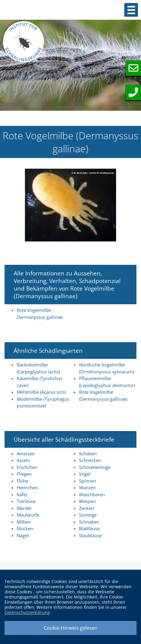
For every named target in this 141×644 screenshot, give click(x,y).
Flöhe (22, 481)
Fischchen (27, 467)
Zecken (86, 508)
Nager (23, 535)
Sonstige (88, 515)
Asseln (23, 460)
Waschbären (92, 494)
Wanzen (87, 487)
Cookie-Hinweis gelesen (71, 628)
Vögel (85, 474)
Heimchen (27, 487)
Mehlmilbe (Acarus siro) (41, 392)
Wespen (87, 501)
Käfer (22, 494)
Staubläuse (90, 535)
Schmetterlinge (95, 467)
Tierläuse (26, 501)
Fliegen (24, 474)
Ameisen (26, 453)
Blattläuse (89, 528)
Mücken (25, 528)
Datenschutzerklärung (27, 612)
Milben (24, 522)
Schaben (88, 453)
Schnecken (90, 460)
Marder (24, 508)
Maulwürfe (28, 515)
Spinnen (88, 481)
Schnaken (89, 522)
